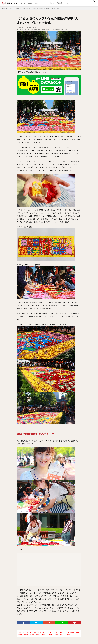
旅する (23, 3)
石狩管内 (48, 29)
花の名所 (53, 29)
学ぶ (36, 3)
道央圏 (58, 29)
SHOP (67, 3)
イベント (21, 29)
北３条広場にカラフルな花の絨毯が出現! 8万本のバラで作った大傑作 (40, 8)
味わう (30, 3)
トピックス (44, 3)
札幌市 (36, 29)
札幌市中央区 (42, 29)
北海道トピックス (14, 8)
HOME (5, 8)
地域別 (52, 3)
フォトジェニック (29, 29)
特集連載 (59, 3)
